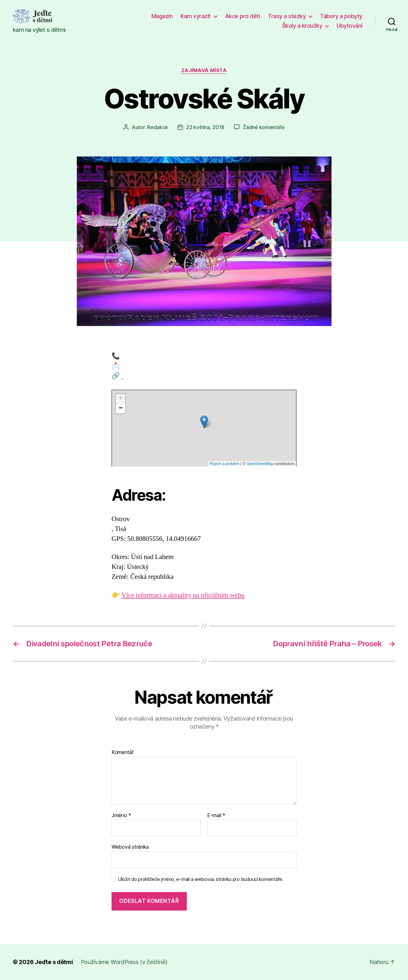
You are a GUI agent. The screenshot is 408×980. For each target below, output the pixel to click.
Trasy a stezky (287, 16)
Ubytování (350, 26)
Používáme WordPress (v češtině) (124, 962)
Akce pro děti (243, 16)
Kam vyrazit (196, 16)
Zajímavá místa (204, 70)
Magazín (162, 16)
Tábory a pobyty (341, 16)
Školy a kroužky (302, 26)
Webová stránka (130, 847)
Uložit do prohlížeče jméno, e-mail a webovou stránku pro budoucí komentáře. (201, 879)
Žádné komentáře (264, 127)
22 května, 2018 (205, 127)
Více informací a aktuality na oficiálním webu (183, 595)
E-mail (216, 816)
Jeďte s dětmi (54, 962)
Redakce (158, 127)
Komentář (123, 752)
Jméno (121, 816)
